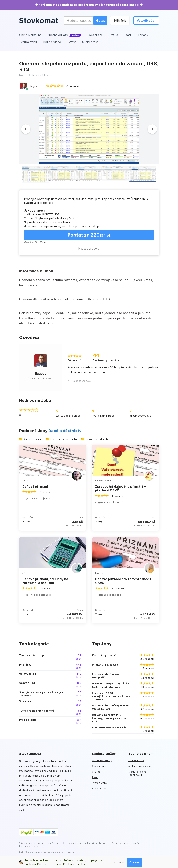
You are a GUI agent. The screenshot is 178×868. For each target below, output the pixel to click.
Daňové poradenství (97, 439)
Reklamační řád (29, 846)
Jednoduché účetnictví (64, 439)
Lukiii (99, 573)
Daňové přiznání (33, 439)
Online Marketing (102, 760)
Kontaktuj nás (136, 760)
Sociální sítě (99, 766)
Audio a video (100, 789)
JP (24, 573)
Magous (34, 86)
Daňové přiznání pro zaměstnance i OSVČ (123, 581)
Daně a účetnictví (66, 431)
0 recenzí (73, 86)
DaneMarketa (103, 480)
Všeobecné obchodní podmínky (88, 843)
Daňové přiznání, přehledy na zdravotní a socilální (45, 581)
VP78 (25, 480)
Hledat (100, 20)
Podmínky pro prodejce (126, 843)
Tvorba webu (100, 783)
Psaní (95, 777)
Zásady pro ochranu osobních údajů (42, 843)
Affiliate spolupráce (140, 766)
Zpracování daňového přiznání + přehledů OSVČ (121, 488)
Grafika (96, 772)
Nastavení (119, 862)
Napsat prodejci (89, 249)
